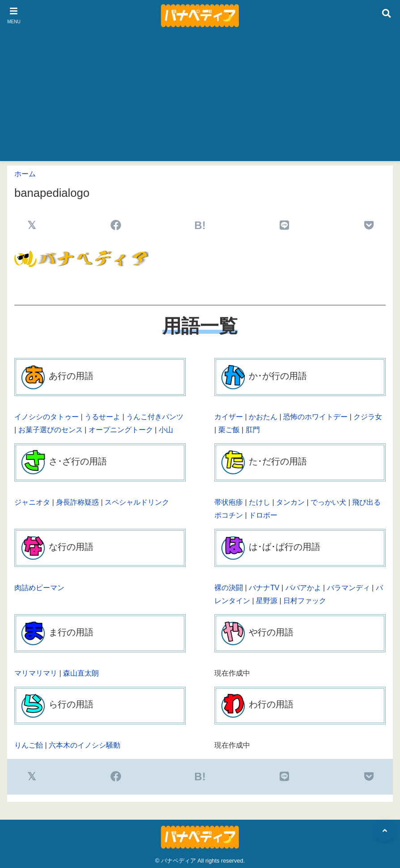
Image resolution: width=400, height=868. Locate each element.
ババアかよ (303, 588)
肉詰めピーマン (39, 588)
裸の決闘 (229, 588)
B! (200, 225)
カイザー (229, 417)
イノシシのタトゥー (47, 417)
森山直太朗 (81, 673)
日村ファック (305, 601)
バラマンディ (349, 588)
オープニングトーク (121, 430)
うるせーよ (102, 417)
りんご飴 (29, 745)
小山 (166, 430)
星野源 (267, 601)
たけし (260, 502)
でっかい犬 (328, 502)
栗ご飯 (229, 430)
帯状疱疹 (229, 502)
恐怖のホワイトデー (315, 417)
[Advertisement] (200, 98)
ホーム (25, 174)
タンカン (290, 502)
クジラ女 (368, 417)
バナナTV (264, 588)
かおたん (263, 417)
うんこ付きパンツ (155, 417)
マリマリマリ (36, 673)
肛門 (253, 430)
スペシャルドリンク (137, 502)
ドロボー (263, 515)
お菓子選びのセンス (51, 430)
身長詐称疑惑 (77, 502)
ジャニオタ (32, 502)
